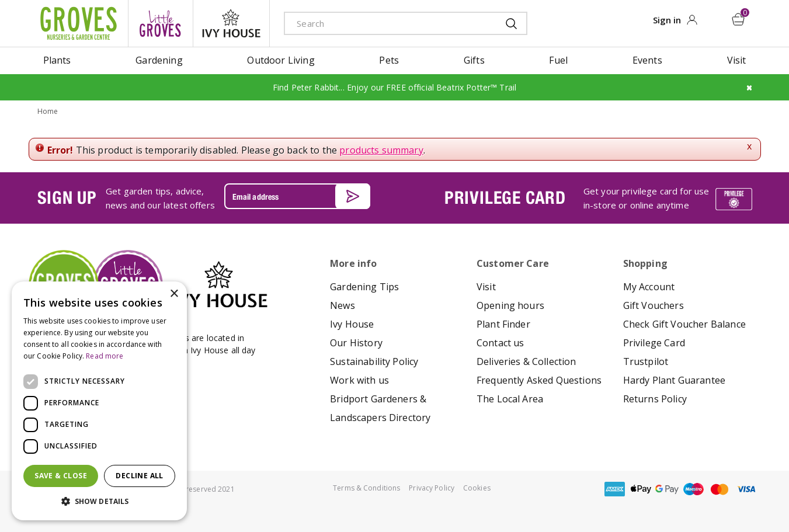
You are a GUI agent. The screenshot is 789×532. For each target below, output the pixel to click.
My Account (649, 287)
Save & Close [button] (61, 476)
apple (641, 489)
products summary (381, 149)
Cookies (477, 488)
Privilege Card (654, 343)
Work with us (359, 380)
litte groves (161, 23)
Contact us (500, 343)
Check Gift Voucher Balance (684, 324)
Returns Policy (655, 399)
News (343, 305)
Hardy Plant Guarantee (674, 380)
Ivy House (352, 324)
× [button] (174, 294)
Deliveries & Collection (526, 361)
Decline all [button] (139, 476)
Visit (486, 287)
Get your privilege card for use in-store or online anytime (647, 197)
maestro (693, 489)
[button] (99, 502)
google (667, 489)
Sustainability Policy (374, 361)
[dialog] (99, 401)
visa (746, 489)
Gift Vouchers (654, 305)
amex (614, 489)
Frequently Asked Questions (539, 380)
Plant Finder (503, 324)
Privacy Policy (432, 488)
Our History (356, 343)
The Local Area (510, 399)
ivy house (231, 23)
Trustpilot (646, 361)
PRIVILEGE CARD (505, 197)
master (720, 489)
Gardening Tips (364, 287)
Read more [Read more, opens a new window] (105, 356)
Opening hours (510, 305)
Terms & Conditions (366, 488)
